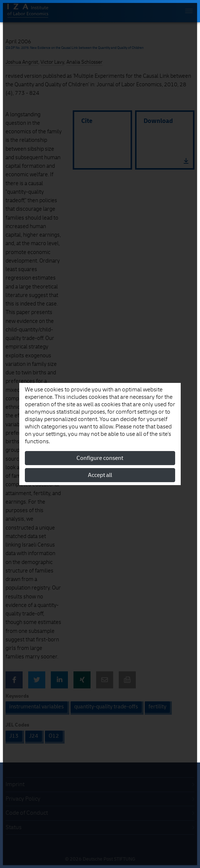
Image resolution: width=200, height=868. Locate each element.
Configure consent (100, 458)
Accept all (100, 475)
